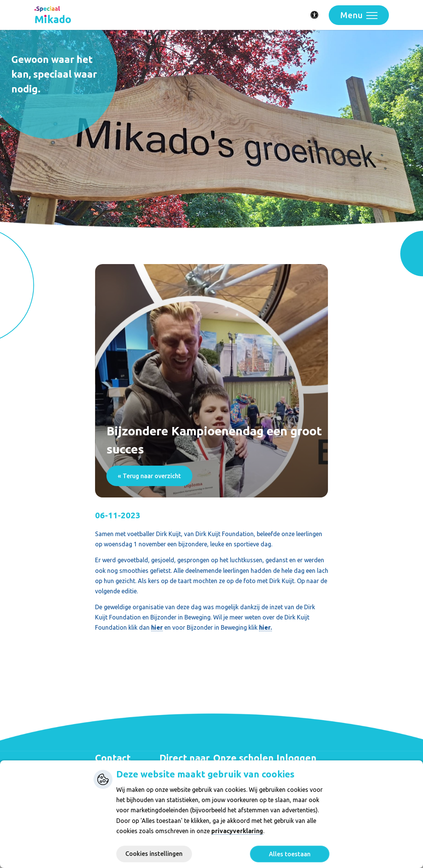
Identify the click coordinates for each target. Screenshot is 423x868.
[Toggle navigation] (359, 15)
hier (157, 627)
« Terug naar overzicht (149, 476)
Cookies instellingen (154, 854)
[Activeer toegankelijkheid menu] (315, 15)
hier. (265, 627)
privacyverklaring (237, 831)
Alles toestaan (290, 854)
